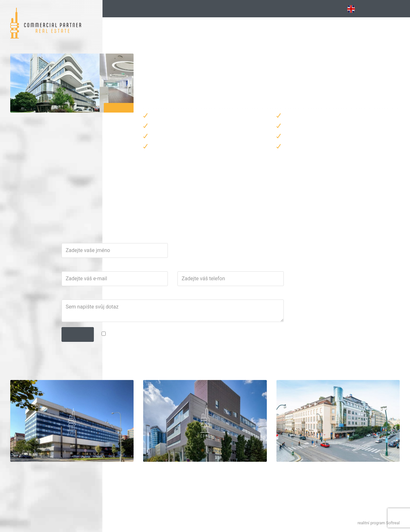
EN (354, 9)
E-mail (169, 297)
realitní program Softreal (379, 523)
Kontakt (395, 9)
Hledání (122, 9)
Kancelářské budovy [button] (177, 9)
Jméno (170, 268)
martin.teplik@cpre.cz (189, 210)
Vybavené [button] (241, 9)
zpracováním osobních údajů (266, 363)
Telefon (252, 297)
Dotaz (169, 325)
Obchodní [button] (304, 9)
